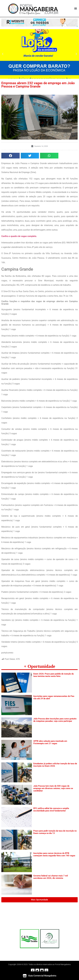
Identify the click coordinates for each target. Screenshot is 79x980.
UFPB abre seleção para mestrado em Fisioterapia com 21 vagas (50, 742)
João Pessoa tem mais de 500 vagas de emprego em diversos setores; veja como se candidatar (53, 788)
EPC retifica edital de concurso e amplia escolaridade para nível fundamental (51, 810)
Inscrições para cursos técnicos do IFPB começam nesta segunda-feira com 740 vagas (54, 854)
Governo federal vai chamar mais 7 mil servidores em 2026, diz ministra (51, 877)
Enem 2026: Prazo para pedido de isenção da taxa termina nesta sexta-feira (53, 675)
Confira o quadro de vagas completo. (19, 236)
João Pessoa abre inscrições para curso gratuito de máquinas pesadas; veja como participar (55, 720)
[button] (76, 9)
